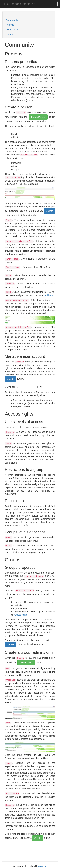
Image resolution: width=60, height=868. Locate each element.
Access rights (12, 30)
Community (12, 20)
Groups (9, 34)
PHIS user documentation (19, 4)
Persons (10, 25)
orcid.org (48, 295)
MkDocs (42, 866)
